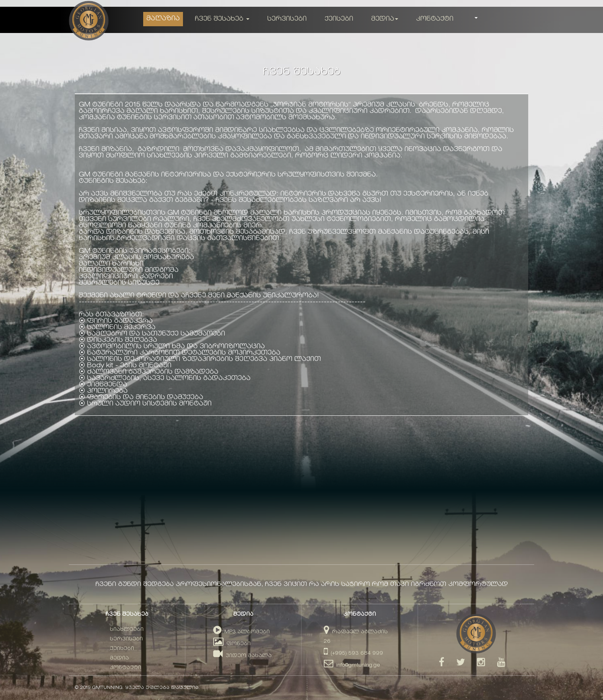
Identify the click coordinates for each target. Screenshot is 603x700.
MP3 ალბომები (241, 632)
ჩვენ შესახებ (222, 19)
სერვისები (287, 19)
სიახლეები (127, 630)
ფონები (232, 644)
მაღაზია (163, 19)
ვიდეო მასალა (242, 656)
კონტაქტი (435, 19)
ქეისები (339, 19)
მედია (385, 19)
